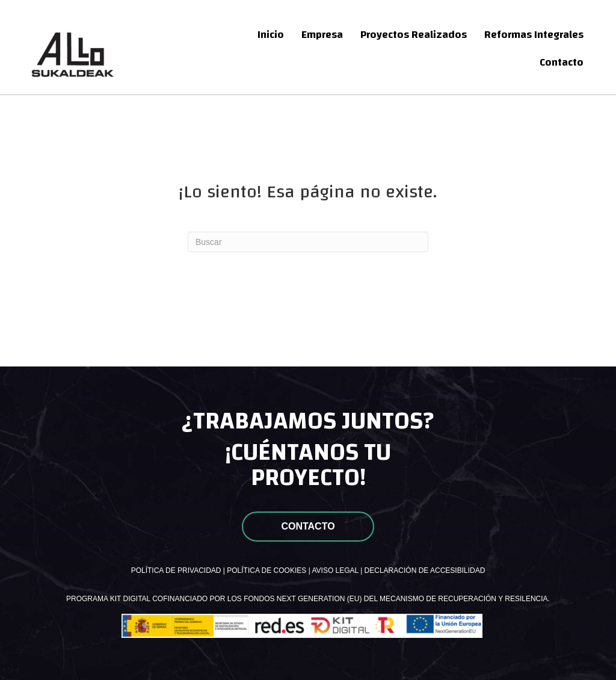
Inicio (271, 35)
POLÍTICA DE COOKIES (266, 570)
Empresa (322, 35)
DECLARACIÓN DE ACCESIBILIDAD (425, 570)
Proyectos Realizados (414, 35)
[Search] (308, 242)
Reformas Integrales (534, 35)
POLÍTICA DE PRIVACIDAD (176, 570)
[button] (308, 527)
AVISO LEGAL (335, 570)
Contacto (562, 62)
